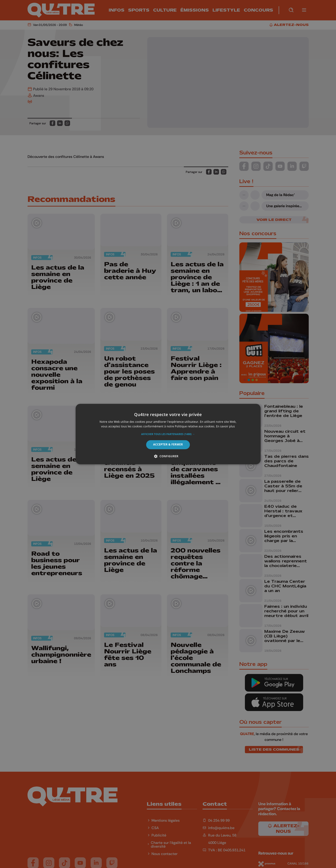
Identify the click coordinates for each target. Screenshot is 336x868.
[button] (168, 434)
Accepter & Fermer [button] (168, 445)
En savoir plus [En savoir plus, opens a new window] (225, 426)
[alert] (168, 434)
